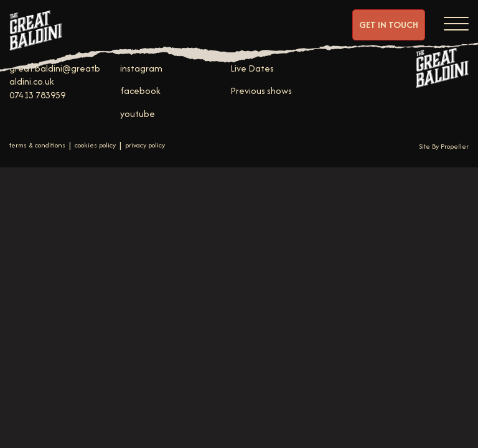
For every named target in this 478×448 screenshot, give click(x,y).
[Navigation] (456, 22)
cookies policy (95, 145)
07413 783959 (37, 95)
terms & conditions (37, 145)
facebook (140, 91)
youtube (138, 114)
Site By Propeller (444, 146)
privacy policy (145, 145)
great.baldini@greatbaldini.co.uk (55, 75)
